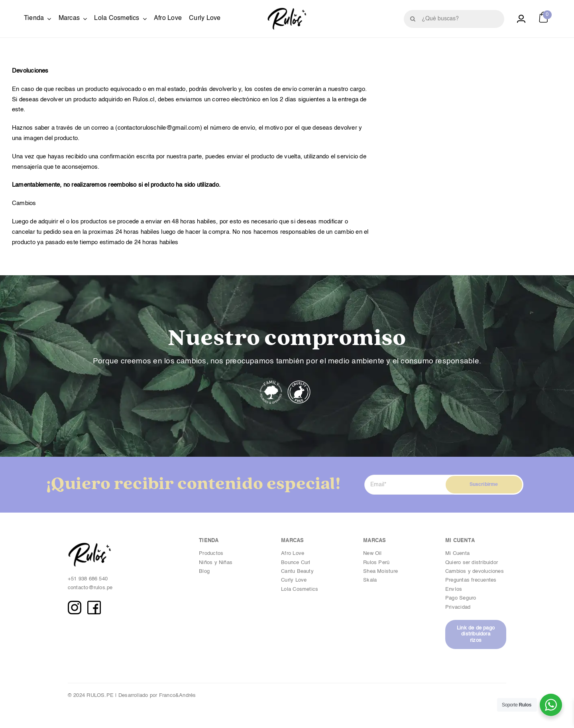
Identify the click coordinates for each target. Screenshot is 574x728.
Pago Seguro (461, 598)
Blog (204, 571)
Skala (370, 580)
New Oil (373, 553)
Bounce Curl (296, 563)
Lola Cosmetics (300, 589)
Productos (211, 553)
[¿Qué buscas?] (454, 19)
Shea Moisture (380, 571)
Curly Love (294, 580)
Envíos (454, 589)
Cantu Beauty (297, 571)
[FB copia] (94, 604)
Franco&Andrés (178, 695)
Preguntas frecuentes (471, 580)
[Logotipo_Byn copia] (287, 11)
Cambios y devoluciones (475, 571)
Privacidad (459, 607)
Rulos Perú (376, 563)
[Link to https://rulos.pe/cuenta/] (521, 19)
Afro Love (293, 553)
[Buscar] (413, 19)
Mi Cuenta (457, 553)
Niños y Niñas (216, 563)
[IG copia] (75, 604)
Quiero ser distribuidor (472, 563)
